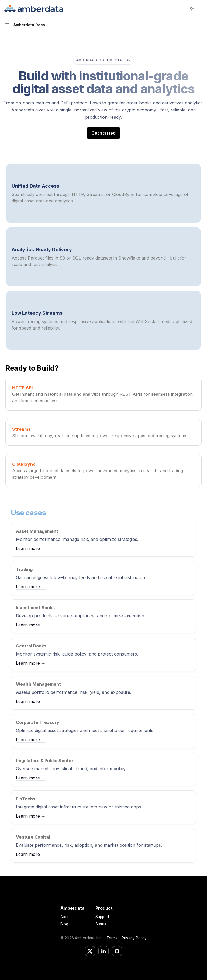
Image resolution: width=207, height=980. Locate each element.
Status (101, 924)
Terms (112, 938)
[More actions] (200, 9)
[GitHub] (117, 951)
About (65, 917)
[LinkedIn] (103, 951)
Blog (64, 924)
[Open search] (182, 9)
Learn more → (31, 548)
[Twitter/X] (90, 951)
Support (102, 917)
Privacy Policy (134, 938)
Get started (103, 133)
